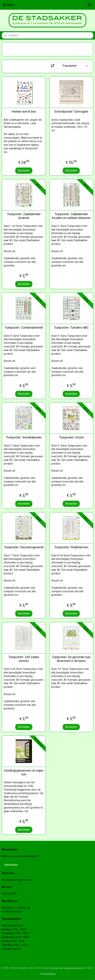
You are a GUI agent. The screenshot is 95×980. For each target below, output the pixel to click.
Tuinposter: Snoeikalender (24, 437)
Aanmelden (11, 865)
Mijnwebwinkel (49, 974)
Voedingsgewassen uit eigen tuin (24, 772)
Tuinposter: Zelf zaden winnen (24, 659)
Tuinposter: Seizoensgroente (24, 547)
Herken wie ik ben (24, 111)
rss (61, 968)
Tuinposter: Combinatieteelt (24, 328)
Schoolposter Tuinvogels (71, 111)
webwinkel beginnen (74, 968)
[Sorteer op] (69, 66)
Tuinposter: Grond (71, 437)
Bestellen (24, 171)
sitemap (55, 968)
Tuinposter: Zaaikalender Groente (24, 216)
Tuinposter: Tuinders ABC (71, 328)
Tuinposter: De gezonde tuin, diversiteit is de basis (71, 659)
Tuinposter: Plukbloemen (71, 547)
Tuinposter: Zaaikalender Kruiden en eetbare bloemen (71, 216)
